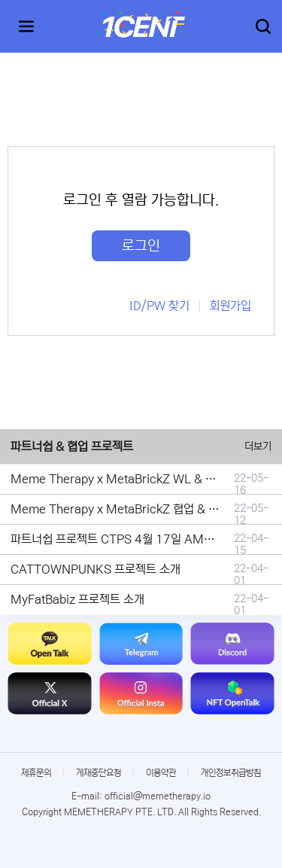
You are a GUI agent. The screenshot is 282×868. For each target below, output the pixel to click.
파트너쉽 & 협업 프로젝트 (72, 446)
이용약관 (161, 773)
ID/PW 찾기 (159, 306)
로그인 (141, 246)
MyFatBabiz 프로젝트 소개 (77, 599)
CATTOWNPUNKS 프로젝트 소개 (96, 569)
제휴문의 (36, 773)
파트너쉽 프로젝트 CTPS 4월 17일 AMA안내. (123, 539)
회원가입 (230, 306)
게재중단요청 (99, 773)
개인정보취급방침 (231, 773)
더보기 (258, 446)
